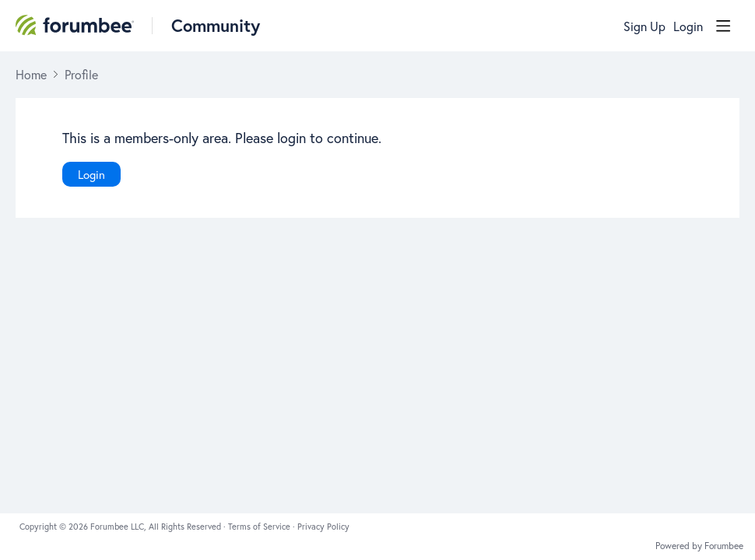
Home (31, 75)
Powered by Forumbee (699, 546)
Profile (81, 75)
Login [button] (688, 26)
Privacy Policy (323, 527)
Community (216, 25)
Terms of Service (260, 527)
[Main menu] (723, 26)
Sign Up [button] (644, 26)
